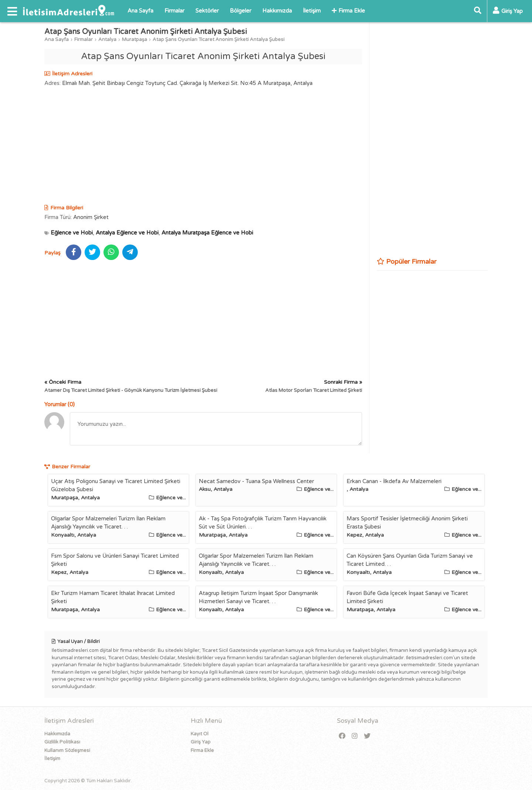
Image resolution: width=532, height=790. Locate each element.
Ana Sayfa (140, 11)
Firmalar (174, 11)
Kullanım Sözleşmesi (67, 750)
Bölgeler (241, 11)
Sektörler (207, 11)
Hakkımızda (277, 11)
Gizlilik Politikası (62, 742)
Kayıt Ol (199, 734)
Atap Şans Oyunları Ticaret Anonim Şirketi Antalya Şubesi (219, 40)
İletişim (312, 11)
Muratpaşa (134, 40)
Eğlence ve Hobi (72, 233)
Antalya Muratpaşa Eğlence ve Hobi (207, 233)
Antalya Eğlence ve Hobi (127, 233)
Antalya (107, 40)
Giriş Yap (201, 742)
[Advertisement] (203, 147)
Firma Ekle (348, 11)
